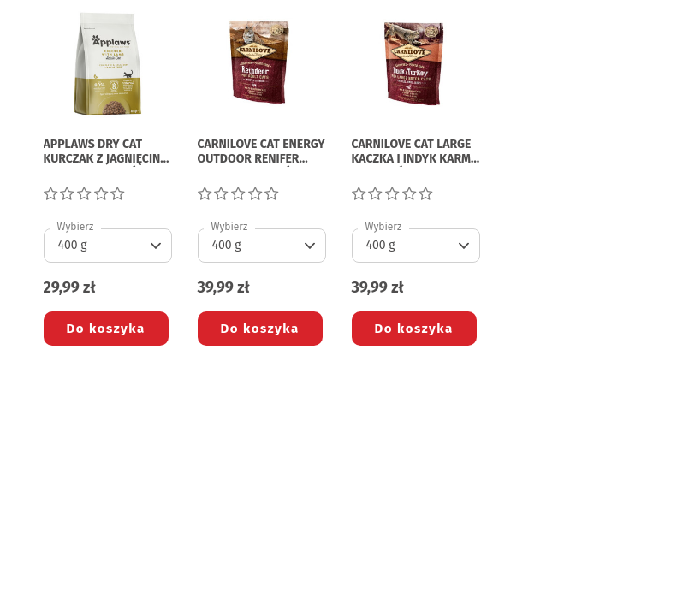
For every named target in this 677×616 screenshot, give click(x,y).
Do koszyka (106, 329)
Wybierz (76, 227)
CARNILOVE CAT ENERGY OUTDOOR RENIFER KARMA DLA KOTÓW (261, 152)
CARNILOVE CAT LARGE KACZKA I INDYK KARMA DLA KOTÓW (415, 152)
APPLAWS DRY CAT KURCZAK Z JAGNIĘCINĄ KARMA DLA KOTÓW (106, 152)
